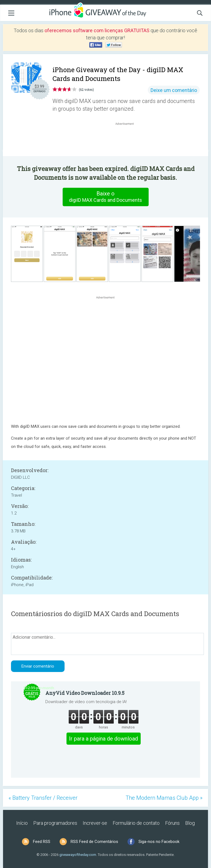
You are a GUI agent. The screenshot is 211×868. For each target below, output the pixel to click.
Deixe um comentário (174, 90)
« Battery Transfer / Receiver (43, 798)
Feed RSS (42, 842)
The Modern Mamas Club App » (164, 798)
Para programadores (55, 823)
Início (22, 823)
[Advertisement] (127, 140)
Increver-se (95, 823)
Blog (190, 823)
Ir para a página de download (103, 739)
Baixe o (105, 197)
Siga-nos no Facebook (159, 842)
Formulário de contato (136, 823)
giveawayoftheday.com (78, 855)
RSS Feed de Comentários (94, 842)
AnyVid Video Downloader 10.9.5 (85, 693)
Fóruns (172, 823)
